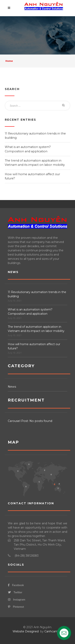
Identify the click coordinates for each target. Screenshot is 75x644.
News (12, 387)
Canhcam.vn (53, 631)
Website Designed (26, 631)
